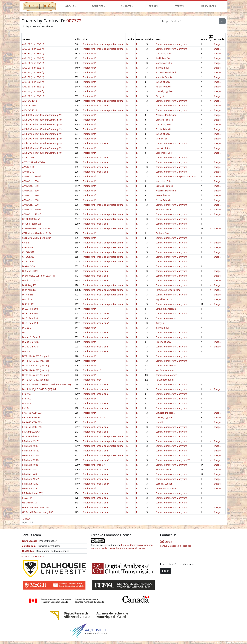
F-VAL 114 (27, 498)
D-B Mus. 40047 (30, 271)
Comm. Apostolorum (166, 318)
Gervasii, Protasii (164, 120)
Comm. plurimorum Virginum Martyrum (176, 176)
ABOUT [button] (70, 6)
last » (28, 519)
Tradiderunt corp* (92, 370)
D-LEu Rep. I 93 (30, 309)
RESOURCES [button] (209, 6)
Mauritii (159, 422)
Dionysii (160, 96)
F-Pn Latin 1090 (30, 446)
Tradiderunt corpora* (94, 299)
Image (217, 44)
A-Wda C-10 (28, 172)
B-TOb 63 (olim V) (31, 219)
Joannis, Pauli (162, 68)
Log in (166, 571)
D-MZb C (27, 328)
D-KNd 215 (28, 295)
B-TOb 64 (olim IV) (31, 224)
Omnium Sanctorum (166, 309)
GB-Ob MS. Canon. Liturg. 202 (38, 512)
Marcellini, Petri (164, 53)
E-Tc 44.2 (27, 394)
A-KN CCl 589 (29, 105)
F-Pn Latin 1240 (30, 488)
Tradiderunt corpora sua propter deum (103, 44)
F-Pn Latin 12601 (31, 479)
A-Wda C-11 (28, 167)
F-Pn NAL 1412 (30, 469)
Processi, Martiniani (166, 72)
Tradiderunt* (89, 53)
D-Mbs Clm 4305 (31, 342)
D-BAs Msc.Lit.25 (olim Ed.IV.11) (38, 276)
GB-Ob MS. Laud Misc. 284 (36, 507)
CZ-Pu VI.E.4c (29, 261)
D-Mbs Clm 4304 (31, 347)
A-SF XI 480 (28, 157)
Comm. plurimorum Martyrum (171, 44)
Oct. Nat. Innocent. (165, 413)
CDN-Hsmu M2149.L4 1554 (36, 228)
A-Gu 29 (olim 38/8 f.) (33, 49)
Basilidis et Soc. (163, 58)
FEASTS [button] (153, 6)
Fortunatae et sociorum (168, 290)
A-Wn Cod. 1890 (30, 181)
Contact (166, 542)
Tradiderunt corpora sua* (96, 313)
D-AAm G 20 (28, 266)
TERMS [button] (180, 6)
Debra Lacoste (29, 541)
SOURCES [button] (98, 6)
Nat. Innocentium (165, 370)
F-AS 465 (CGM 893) (32, 413)
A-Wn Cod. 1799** (32, 176)
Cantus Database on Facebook (176, 546)
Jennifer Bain (29, 546)
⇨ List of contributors (32, 556)
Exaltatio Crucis (163, 209)
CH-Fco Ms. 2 (29, 247)
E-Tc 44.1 (27, 403)
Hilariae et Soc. (163, 342)
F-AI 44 (26, 408)
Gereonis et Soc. (164, 153)
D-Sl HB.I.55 (28, 351)
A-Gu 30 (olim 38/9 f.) (33, 44)
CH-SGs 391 (28, 252)
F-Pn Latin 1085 (30, 465)
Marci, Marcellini (164, 63)
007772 (74, 21)
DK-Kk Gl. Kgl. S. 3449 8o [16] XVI (39, 389)
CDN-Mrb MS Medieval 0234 (37, 233)
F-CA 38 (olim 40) (31, 436)
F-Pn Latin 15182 (31, 451)
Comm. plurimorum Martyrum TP (173, 399)
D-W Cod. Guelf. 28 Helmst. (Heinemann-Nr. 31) (46, 384)
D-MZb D (27, 332)
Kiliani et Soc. (162, 139)
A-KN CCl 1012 (30, 101)
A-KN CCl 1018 (30, 110)
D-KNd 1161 (28, 304)
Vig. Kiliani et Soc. (165, 299)
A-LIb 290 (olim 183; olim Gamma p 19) (42, 115)
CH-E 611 (27, 243)
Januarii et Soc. (163, 148)
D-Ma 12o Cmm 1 (31, 337)
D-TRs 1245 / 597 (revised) (36, 361)
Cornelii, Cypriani (164, 91)
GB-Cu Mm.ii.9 (30, 503)
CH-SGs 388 (28, 257)
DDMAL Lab (28, 551)
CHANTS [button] (126, 6)
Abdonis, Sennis (164, 77)
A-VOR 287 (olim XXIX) (33, 162)
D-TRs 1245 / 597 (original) (36, 356)
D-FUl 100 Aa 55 (30, 280)
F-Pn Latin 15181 (31, 441)
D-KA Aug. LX (29, 285)
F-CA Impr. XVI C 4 (31, 432)
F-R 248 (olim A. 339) (33, 493)
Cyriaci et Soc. (163, 82)
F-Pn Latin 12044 (31, 455)
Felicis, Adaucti (163, 87)
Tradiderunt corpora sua (95, 105)
